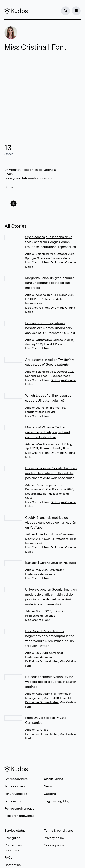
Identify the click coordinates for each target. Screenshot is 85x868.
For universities (16, 794)
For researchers (16, 779)
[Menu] (76, 11)
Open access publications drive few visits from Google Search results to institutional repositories (50, 242)
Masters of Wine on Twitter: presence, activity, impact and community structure (48, 432)
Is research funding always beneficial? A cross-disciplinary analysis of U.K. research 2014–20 (50, 328)
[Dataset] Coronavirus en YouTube (51, 563)
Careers (50, 794)
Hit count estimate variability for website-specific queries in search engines (51, 682)
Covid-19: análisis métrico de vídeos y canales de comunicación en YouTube (51, 522)
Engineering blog (57, 801)
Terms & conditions (58, 830)
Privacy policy (54, 838)
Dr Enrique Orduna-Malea (42, 661)
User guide (12, 838)
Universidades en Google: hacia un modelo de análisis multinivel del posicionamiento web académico (51, 473)
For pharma (13, 801)
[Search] (66, 11)
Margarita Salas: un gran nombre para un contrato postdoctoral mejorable (50, 283)
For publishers (15, 786)
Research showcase (19, 816)
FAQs (8, 857)
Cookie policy (54, 845)
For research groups (19, 808)
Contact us (12, 865)
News (48, 786)
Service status (15, 830)
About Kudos (54, 779)
